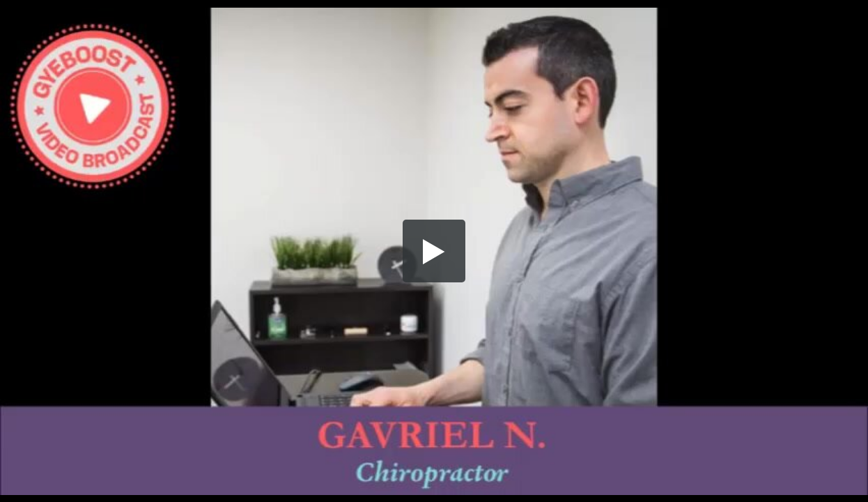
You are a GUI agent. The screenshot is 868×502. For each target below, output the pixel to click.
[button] (434, 251)
